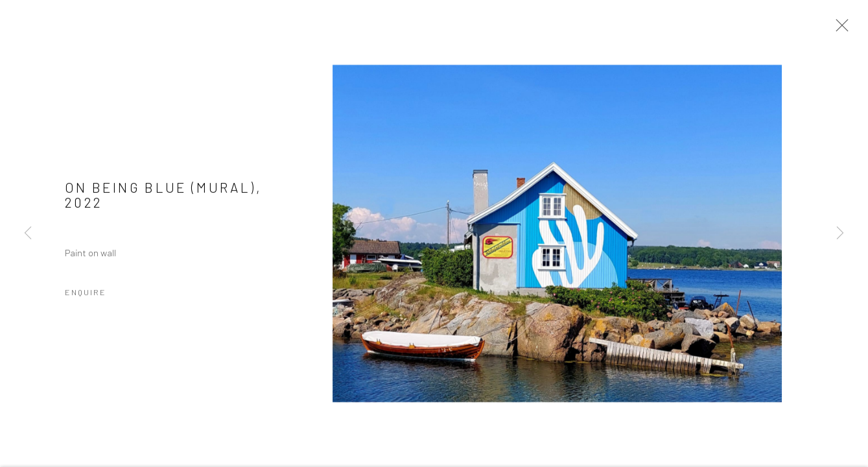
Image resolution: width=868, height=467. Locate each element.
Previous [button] (28, 233)
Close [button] (839, 29)
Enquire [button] (86, 293)
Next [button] (840, 233)
